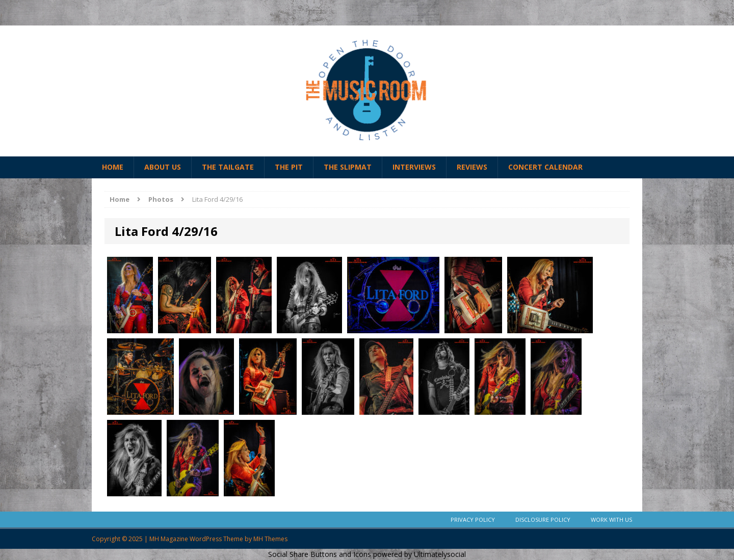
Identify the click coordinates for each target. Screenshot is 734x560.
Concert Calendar (545, 167)
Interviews (414, 167)
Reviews (472, 167)
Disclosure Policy (543, 519)
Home (113, 167)
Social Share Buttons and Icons (320, 554)
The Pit (289, 167)
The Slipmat (348, 167)
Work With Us (611, 519)
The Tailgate (228, 167)
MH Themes (270, 539)
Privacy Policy (473, 519)
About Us (163, 167)
